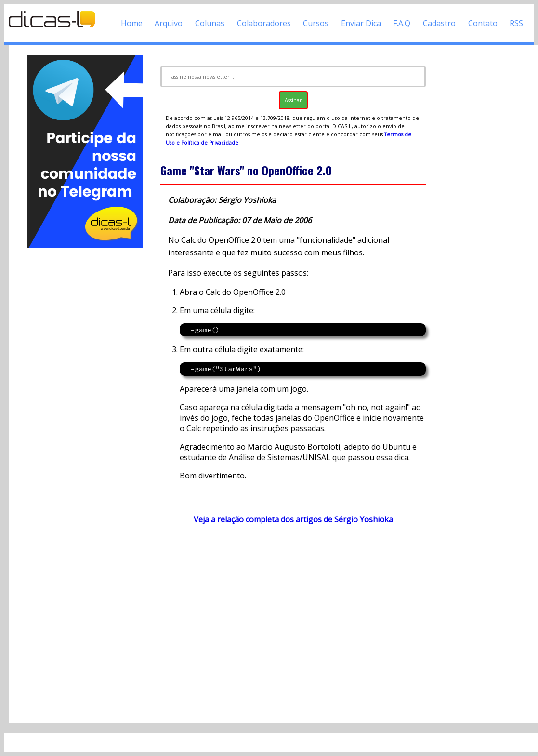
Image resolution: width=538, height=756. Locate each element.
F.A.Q (402, 23)
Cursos (316, 23)
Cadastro (439, 23)
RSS (516, 23)
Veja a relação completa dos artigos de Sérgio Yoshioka (293, 519)
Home (132, 23)
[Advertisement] (85, 394)
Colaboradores (264, 23)
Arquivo (169, 23)
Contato (483, 23)
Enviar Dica (361, 23)
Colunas (210, 23)
